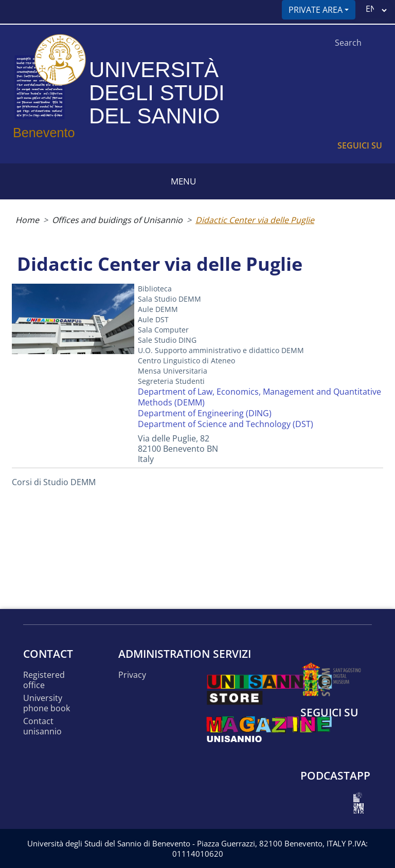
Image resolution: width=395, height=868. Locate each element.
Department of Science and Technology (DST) (226, 424)
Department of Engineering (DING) (205, 413)
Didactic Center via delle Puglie (255, 220)
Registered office (44, 680)
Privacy (132, 675)
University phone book (47, 703)
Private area (316, 10)
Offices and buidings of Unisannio (117, 220)
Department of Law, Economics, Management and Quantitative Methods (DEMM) (259, 397)
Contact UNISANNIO (42, 726)
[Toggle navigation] (12, 12)
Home (27, 220)
